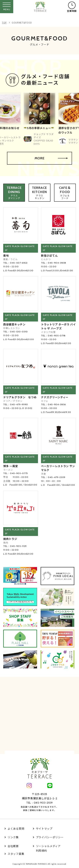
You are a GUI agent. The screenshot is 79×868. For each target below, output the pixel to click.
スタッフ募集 (16, 854)
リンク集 (13, 837)
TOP (4, 22)
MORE (51, 158)
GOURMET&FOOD (22, 22)
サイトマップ (44, 828)
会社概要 (13, 846)
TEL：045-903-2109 (39, 803)
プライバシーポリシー (50, 837)
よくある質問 (16, 828)
